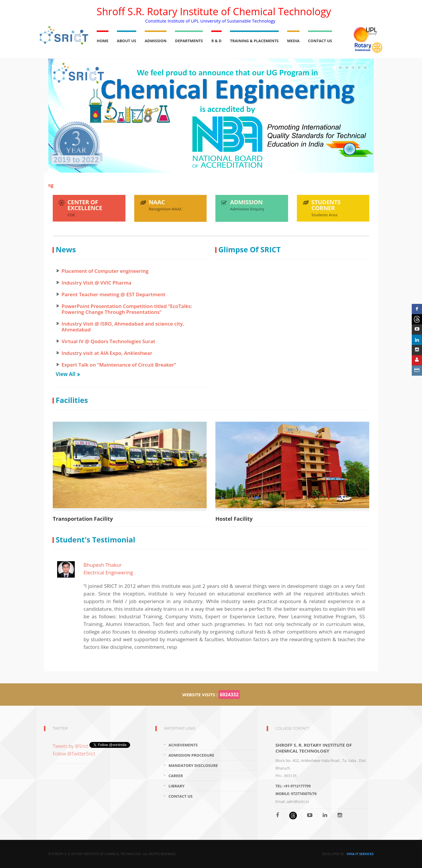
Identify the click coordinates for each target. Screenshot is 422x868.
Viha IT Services (360, 854)
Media (293, 41)
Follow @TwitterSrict (74, 754)
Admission (156, 41)
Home (103, 41)
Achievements (183, 745)
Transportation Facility (83, 519)
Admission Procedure (191, 755)
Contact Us (320, 41)
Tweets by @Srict (71, 746)
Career (176, 776)
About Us (127, 41)
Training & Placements (254, 41)
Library (177, 786)
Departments (189, 41)
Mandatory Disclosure (193, 765)
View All (65, 374)
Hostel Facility (234, 519)
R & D (216, 41)
